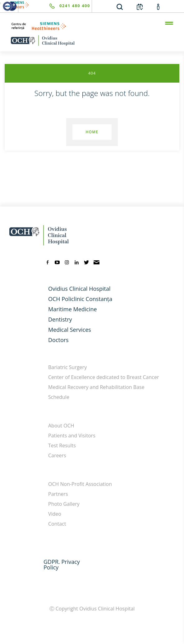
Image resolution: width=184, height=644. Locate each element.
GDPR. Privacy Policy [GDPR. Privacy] (62, 564)
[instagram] (67, 262)
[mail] (97, 262)
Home (92, 132)
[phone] (54, 6)
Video (55, 514)
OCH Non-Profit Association (80, 484)
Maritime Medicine (73, 309)
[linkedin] (77, 262)
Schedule (59, 397)
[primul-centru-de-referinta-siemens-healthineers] (92, 26)
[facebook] (48, 262)
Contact (57, 524)
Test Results (62, 445)
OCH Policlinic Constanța (80, 299)
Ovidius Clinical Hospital (79, 289)
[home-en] (92, 40)
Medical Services (70, 330)
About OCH (61, 426)
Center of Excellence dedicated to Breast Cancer (104, 377)
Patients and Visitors (72, 436)
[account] (158, 7)
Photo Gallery (64, 504)
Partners (58, 494)
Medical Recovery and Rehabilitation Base (96, 387)
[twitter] (86, 262)
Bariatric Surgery (67, 367)
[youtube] (57, 262)
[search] (120, 7)
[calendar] (140, 7)
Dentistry (60, 319)
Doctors (58, 340)
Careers (57, 455)
